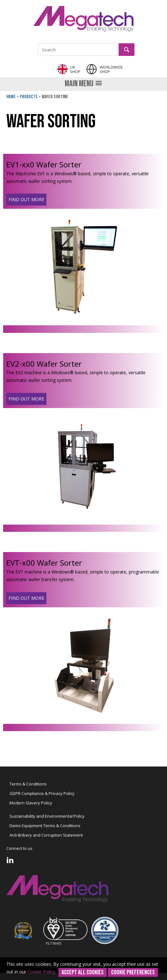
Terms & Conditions (28, 784)
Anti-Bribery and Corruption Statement (46, 835)
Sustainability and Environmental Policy (47, 816)
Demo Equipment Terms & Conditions (45, 826)
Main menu (83, 84)
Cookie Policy (41, 972)
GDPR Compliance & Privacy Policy (42, 793)
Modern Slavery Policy (31, 803)
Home (11, 97)
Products (29, 97)
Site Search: (38, 43)
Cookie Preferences (133, 972)
